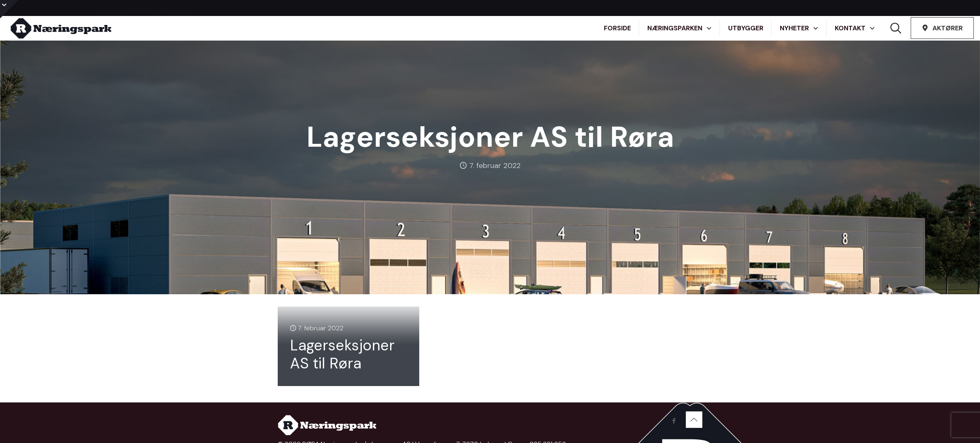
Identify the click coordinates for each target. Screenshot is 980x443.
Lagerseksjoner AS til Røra (342, 354)
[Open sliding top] (9, 9)
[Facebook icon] (674, 421)
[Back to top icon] (694, 420)
